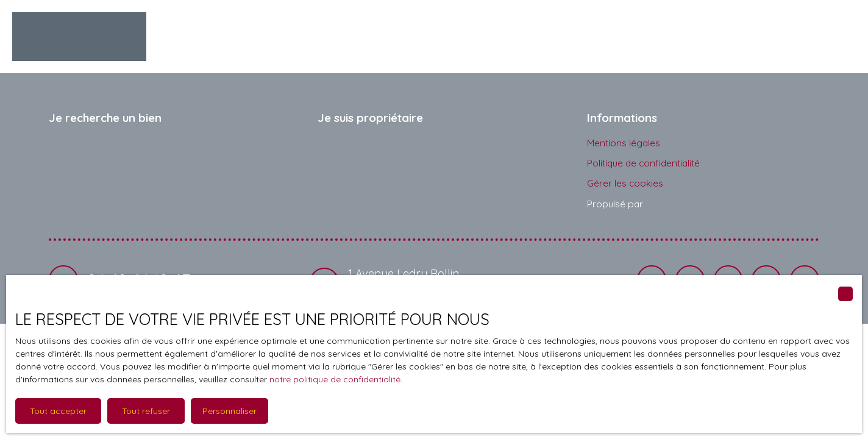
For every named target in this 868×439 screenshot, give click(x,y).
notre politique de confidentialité (335, 379)
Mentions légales (624, 143)
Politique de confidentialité (643, 163)
